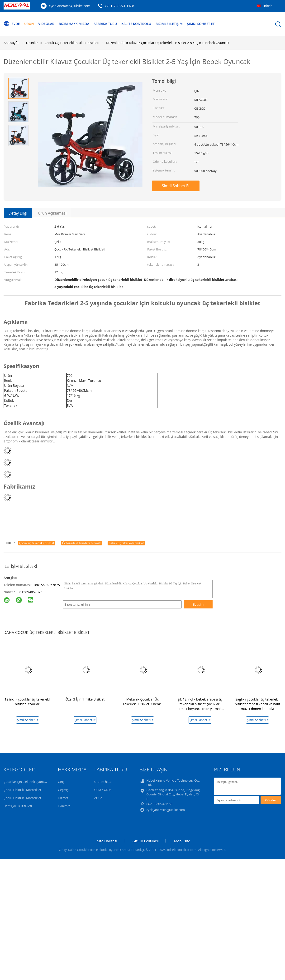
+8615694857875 (47, 585)
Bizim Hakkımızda (74, 24)
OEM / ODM (103, 790)
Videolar (47, 24)
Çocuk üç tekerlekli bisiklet (37, 543)
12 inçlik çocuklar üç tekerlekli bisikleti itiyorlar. (28, 702)
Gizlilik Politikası (146, 841)
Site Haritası (107, 841)
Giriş (61, 782)
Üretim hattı (103, 782)
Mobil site (182, 841)
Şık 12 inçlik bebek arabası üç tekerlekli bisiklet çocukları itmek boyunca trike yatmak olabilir (200, 706)
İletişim (198, 604)
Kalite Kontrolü (137, 24)
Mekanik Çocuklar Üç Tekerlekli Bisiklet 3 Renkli (142, 702)
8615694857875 (30, 592)
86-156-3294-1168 (120, 6)
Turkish (267, 6)
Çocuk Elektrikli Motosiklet (22, 790)
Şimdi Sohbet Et (202, 24)
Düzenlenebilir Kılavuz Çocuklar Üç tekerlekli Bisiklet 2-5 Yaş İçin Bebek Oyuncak (168, 43)
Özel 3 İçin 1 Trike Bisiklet (85, 699)
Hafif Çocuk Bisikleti (18, 806)
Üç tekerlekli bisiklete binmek (82, 543)
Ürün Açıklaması (52, 213)
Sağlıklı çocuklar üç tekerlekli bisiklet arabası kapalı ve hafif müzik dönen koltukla (257, 704)
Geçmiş (63, 790)
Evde (12, 24)
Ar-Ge (98, 798)
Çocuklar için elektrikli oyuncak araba (30, 782)
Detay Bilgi (18, 213)
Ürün (29, 24)
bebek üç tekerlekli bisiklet (126, 543)
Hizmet (63, 798)
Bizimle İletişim (170, 24)
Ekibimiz (64, 806)
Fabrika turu (106, 24)
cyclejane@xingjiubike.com (70, 6)
